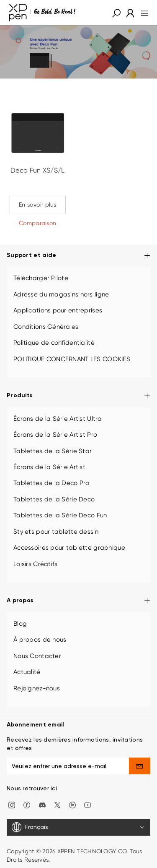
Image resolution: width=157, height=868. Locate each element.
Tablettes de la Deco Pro (51, 483)
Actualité (27, 672)
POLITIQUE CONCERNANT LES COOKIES (72, 359)
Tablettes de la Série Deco (54, 499)
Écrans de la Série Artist (49, 467)
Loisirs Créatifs (35, 564)
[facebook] (27, 805)
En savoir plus (38, 205)
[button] (116, 13)
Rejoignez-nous (37, 688)
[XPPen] (42, 13)
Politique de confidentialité (54, 343)
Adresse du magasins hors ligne (61, 294)
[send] (140, 766)
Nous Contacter (37, 656)
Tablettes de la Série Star (53, 451)
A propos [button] (78, 601)
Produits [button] (78, 396)
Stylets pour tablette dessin (56, 532)
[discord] (42, 805)
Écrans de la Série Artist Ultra (58, 419)
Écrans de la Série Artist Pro (55, 435)
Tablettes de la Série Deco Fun (60, 515)
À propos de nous (40, 640)
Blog (20, 624)
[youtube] (88, 805)
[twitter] (57, 805)
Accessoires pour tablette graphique (69, 548)
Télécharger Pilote (41, 278)
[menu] (142, 13)
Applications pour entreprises (58, 310)
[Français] (78, 827)
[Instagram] (12, 805)
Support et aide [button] (78, 256)
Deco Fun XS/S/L (37, 170)
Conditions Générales (46, 327)
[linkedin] (72, 805)
